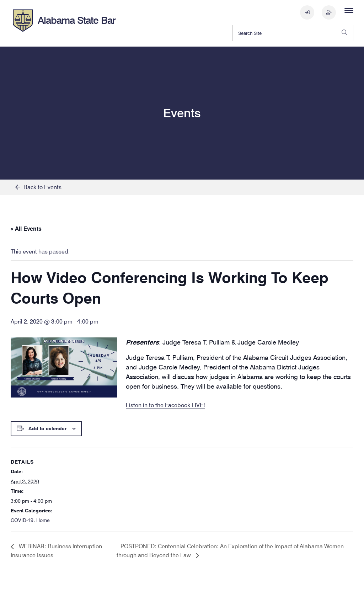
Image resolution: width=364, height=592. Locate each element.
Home (43, 520)
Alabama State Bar (77, 20)
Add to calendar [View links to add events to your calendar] (47, 428)
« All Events (26, 229)
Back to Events (38, 187)
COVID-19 (22, 520)
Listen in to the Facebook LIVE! (165, 405)
